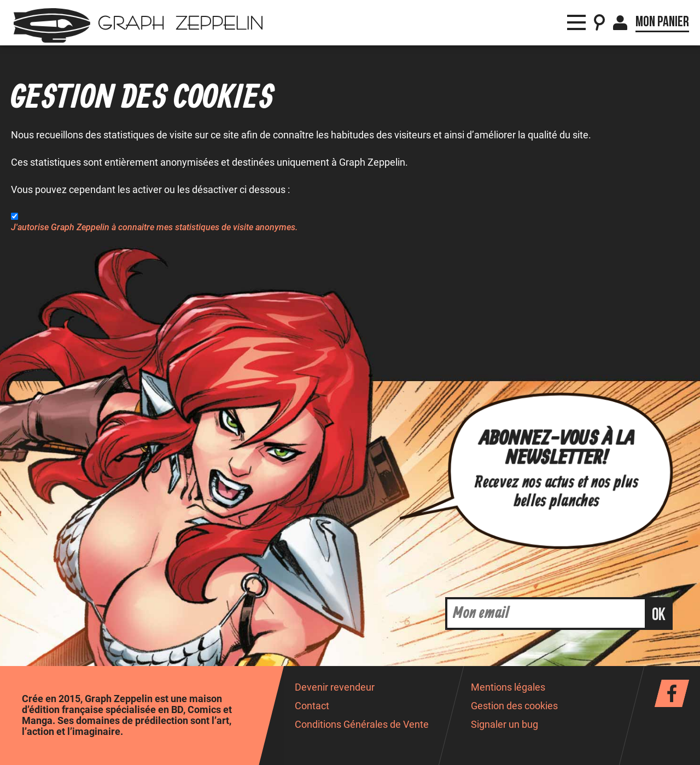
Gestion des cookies (514, 706)
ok (659, 615)
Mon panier (662, 22)
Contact (312, 706)
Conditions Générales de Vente (362, 725)
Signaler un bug (504, 725)
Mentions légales (508, 687)
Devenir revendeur (335, 687)
